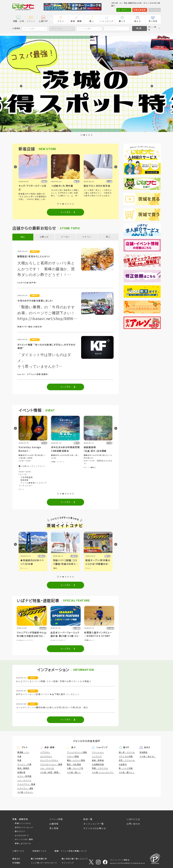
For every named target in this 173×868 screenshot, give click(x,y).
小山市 (107, 556)
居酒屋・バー (23, 752)
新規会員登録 (140, 10)
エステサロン (46, 756)
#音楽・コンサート (58, 462)
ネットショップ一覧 (93, 824)
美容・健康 (76, 21)
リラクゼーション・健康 (51, 764)
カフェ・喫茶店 (24, 776)
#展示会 (93, 467)
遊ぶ (92, 21)
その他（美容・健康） (50, 772)
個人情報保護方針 (39, 859)
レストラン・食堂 (25, 788)
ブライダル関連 (126, 756)
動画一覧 (88, 819)
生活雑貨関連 (98, 764)
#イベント (24, 568)
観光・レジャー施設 (76, 760)
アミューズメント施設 (77, 752)
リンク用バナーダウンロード (44, 863)
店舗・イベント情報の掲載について (71, 851)
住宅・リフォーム (127, 760)
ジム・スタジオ (47, 768)
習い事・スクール (127, 752)
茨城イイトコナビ (23, 823)
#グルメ (88, 568)
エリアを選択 (29, 29)
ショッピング (107, 21)
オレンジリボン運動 (24, 839)
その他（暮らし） (127, 772)
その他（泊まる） (148, 756)
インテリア (97, 756)
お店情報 (54, 824)
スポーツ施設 (73, 756)
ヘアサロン (45, 752)
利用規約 (16, 863)
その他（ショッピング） (103, 772)
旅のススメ (20, 831)
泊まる (137, 21)
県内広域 (41, 556)
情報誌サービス (40, 851)
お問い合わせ (133, 824)
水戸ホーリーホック (24, 828)
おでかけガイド (22, 836)
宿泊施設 (144, 752)
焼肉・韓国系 (23, 768)
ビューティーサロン (49, 760)
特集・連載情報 (20, 819)
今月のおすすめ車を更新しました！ (35, 301)
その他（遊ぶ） (74, 772)
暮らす (122, 21)
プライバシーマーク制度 (118, 860)
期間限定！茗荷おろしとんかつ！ (34, 257)
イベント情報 (56, 819)
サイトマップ (68, 863)
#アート (21, 489)
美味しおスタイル (23, 843)
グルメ (61, 21)
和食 (19, 760)
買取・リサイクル (100, 768)
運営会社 (16, 859)
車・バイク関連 (126, 768)
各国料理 (21, 772)
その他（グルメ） (25, 792)
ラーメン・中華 (24, 764)
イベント (31, 21)
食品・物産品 (98, 760)
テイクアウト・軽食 (26, 784)
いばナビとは (133, 819)
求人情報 (153, 21)
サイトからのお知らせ (95, 828)
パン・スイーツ (24, 780)
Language (154, 10)
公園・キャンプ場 (75, 768)
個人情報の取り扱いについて (75, 859)
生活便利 (123, 764)
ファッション (98, 752)
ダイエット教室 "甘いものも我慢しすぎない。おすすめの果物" (46, 347)
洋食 (19, 756)
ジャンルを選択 (85, 29)
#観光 (55, 568)
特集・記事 (19, 21)
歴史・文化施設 (74, 764)
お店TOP (43, 21)
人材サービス (18, 851)
